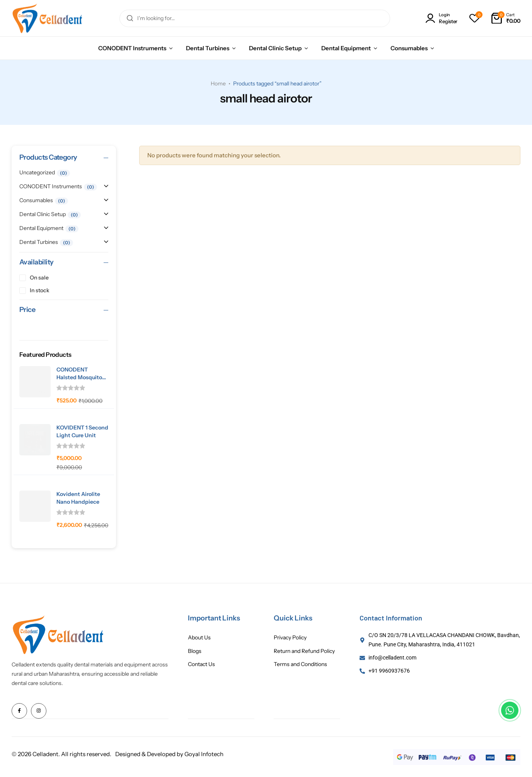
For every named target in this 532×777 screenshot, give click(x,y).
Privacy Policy (290, 638)
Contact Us (201, 664)
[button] (474, 18)
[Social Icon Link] (19, 711)
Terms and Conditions (300, 664)
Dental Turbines (208, 48)
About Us (199, 638)
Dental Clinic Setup (275, 48)
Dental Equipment (346, 48)
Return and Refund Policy (304, 651)
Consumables (409, 48)
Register (448, 21)
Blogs (195, 651)
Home (218, 83)
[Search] (130, 18)
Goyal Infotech (204, 754)
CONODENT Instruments (132, 48)
